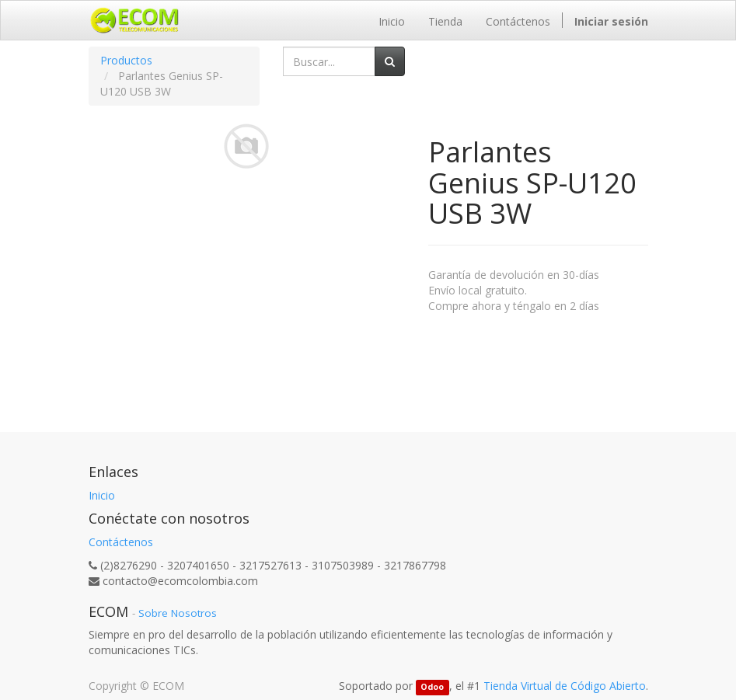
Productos (126, 60)
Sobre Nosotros (178, 613)
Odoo (432, 687)
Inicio (102, 495)
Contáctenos (121, 542)
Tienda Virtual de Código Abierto (565, 686)
